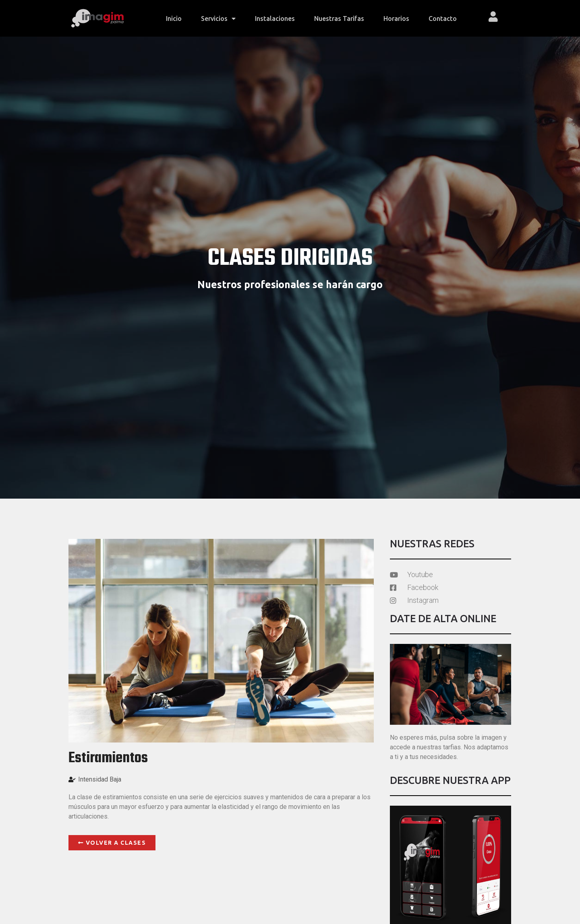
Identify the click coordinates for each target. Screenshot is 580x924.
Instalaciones (275, 19)
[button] (112, 843)
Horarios (396, 19)
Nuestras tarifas (339, 19)
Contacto (443, 19)
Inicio (174, 19)
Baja (115, 779)
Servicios (218, 19)
